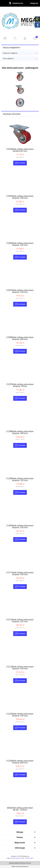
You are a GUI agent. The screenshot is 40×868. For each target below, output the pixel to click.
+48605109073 (29, 858)
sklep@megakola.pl (16, 858)
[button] (5, 38)
